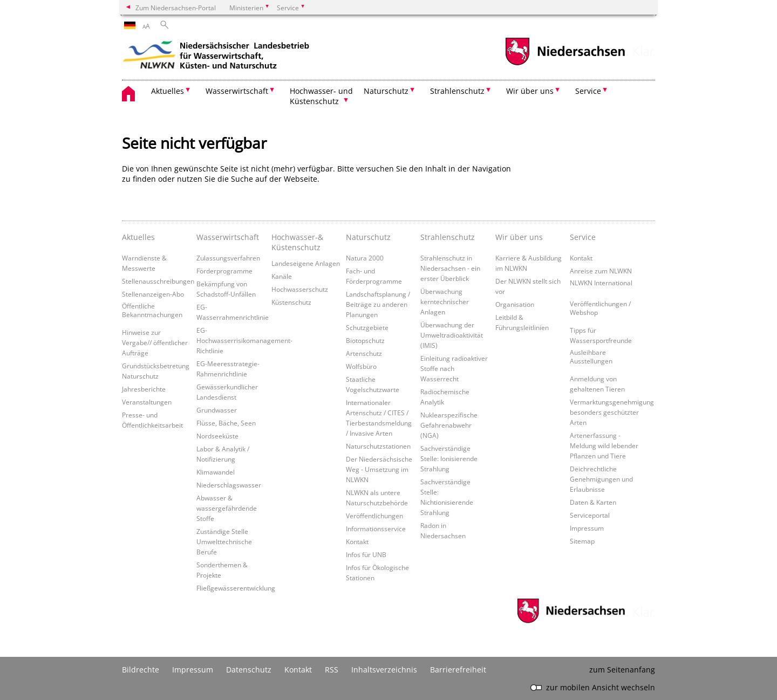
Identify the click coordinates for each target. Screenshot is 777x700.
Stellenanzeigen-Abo (153, 294)
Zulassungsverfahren (228, 258)
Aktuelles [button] (168, 91)
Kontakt (357, 541)
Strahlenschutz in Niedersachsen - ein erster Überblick (450, 268)
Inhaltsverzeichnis (384, 670)
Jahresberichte (144, 389)
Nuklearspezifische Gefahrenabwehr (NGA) (449, 425)
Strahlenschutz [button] (457, 91)
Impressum (587, 528)
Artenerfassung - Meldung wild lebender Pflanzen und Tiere (604, 445)
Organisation (515, 304)
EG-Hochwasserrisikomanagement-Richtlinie (244, 340)
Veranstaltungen (147, 402)
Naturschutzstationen (378, 446)
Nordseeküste (217, 436)
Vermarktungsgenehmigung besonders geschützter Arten (612, 412)
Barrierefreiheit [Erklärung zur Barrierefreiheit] (458, 670)
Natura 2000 (365, 258)
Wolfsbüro (361, 366)
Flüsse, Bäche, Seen (226, 423)
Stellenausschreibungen (158, 281)
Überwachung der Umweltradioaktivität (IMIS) (452, 335)
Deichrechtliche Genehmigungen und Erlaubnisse (601, 479)
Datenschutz (249, 670)
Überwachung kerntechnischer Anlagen (445, 301)
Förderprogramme (224, 271)
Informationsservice (376, 529)
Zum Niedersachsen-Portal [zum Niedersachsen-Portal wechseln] (176, 8)
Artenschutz (364, 353)
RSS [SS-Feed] (332, 670)
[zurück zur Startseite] (216, 57)
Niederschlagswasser (229, 485)
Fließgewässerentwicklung (236, 588)
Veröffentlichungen (374, 516)
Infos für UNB (366, 554)
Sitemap (582, 541)
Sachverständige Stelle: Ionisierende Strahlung (449, 458)
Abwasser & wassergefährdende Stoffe (227, 508)
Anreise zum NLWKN (601, 271)
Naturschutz (368, 237)
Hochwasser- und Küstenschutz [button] (321, 96)
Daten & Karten (593, 502)
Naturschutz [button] (386, 91)
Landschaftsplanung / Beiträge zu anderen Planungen (378, 304)
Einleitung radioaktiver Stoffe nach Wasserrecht (454, 368)
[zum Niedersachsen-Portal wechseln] (565, 64)
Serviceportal (590, 515)
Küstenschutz (291, 302)
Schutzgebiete (367, 327)
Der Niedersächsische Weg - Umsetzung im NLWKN (379, 469)
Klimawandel (216, 472)
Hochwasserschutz (300, 289)
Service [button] (588, 91)
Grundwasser (217, 410)
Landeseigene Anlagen (306, 263)
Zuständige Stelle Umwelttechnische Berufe (224, 541)
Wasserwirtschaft (228, 237)
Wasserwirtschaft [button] (237, 91)
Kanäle (282, 276)
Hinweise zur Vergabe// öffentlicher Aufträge (155, 342)
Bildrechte (141, 670)
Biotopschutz (365, 340)
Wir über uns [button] (530, 91)
